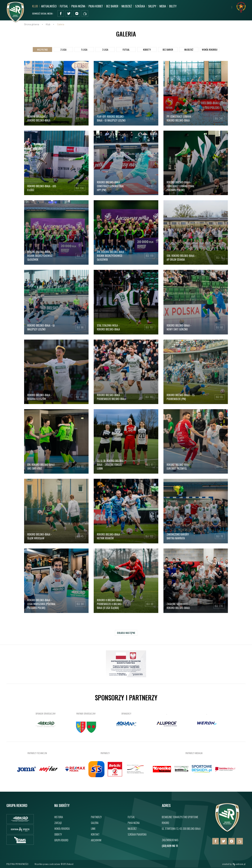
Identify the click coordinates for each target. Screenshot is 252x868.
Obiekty (58, 834)
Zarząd (58, 823)
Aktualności (49, 6)
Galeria (95, 823)
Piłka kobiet (96, 6)
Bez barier (112, 6)
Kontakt (95, 834)
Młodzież (127, 6)
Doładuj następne (126, 634)
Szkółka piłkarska (137, 834)
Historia (59, 817)
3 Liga (105, 51)
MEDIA (163, 6)
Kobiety (147, 51)
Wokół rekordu (62, 829)
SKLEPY (152, 6)
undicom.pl (239, 864)
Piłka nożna (78, 6)
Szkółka (140, 6)
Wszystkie (42, 51)
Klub (35, 6)
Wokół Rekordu (210, 51)
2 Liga (63, 51)
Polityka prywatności (17, 864)
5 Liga (84, 51)
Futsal (64, 6)
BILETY (173, 6)
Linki (93, 829)
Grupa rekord (61, 840)
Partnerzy (96, 817)
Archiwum (96, 840)
